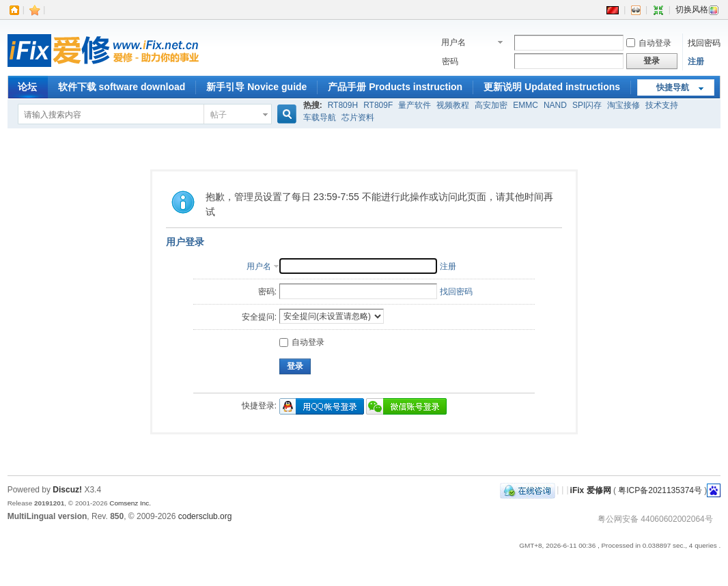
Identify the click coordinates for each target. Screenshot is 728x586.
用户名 (453, 42)
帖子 (219, 115)
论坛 (27, 87)
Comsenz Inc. (130, 503)
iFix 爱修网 (591, 490)
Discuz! (67, 490)
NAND (555, 105)
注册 (696, 61)
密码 (450, 61)
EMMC (526, 105)
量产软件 (415, 105)
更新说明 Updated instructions (552, 87)
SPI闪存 (587, 105)
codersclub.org (205, 516)
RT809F (378, 105)
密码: (267, 292)
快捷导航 (673, 87)
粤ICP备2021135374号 (660, 490)
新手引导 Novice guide (256, 87)
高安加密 (491, 105)
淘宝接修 (624, 105)
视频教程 (453, 105)
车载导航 (320, 117)
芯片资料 (358, 117)
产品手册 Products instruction (395, 87)
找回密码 (704, 43)
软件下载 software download (122, 87)
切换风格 (697, 10)
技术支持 (662, 105)
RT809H (343, 105)
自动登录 (649, 43)
